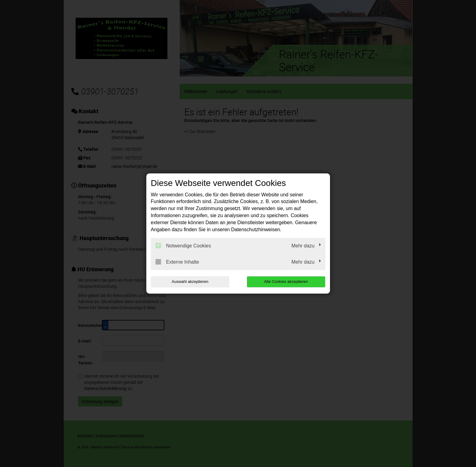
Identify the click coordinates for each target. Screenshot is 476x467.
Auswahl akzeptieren (190, 282)
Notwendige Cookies (183, 246)
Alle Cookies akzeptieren (286, 282)
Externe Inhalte (177, 262)
